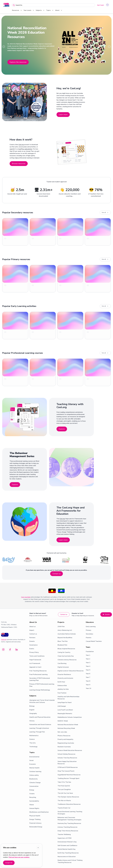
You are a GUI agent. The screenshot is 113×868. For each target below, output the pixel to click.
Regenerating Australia (66, 743)
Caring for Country (64, 652)
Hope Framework (35, 660)
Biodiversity (33, 779)
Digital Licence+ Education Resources (71, 671)
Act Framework (35, 663)
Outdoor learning (35, 772)
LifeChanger (62, 706)
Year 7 (88, 677)
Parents (89, 638)
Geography (33, 713)
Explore (62, 429)
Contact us (56, 574)
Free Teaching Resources (38, 671)
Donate (106, 614)
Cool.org (21, 145)
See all (105, 212)
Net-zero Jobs (62, 732)
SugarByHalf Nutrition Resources (69, 775)
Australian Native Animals (67, 634)
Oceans (32, 794)
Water (32, 805)
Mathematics (34, 736)
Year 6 (88, 674)
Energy (32, 790)
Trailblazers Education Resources (69, 804)
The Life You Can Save (65, 793)
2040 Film (61, 627)
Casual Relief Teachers (94, 641)
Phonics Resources (64, 736)
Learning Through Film (37, 732)
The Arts (32, 743)
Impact (32, 630)
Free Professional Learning (38, 674)
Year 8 (88, 681)
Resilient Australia (64, 747)
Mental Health (34, 768)
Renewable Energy (36, 827)
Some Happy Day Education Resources (67, 763)
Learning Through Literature (39, 728)
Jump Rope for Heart (65, 702)
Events (32, 649)
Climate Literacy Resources (67, 660)
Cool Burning (62, 663)
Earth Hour (61, 682)
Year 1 (88, 655)
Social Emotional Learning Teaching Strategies (70, 813)
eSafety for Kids (63, 689)
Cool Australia (26, 597)
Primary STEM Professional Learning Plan (42, 685)
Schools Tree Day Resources (67, 758)
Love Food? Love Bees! (65, 710)
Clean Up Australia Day (66, 656)
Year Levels (29, 10)
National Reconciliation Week (68, 725)
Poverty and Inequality (65, 739)
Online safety (34, 775)
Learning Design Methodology (40, 690)
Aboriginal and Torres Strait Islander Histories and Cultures (42, 701)
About (59, 10)
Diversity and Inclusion (65, 678)
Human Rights (34, 808)
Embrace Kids (62, 686)
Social (31, 760)
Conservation (34, 786)
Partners (32, 638)
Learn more (63, 115)
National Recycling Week (66, 728)
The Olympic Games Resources (68, 797)
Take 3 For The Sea (64, 782)
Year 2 (88, 659)
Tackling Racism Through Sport (69, 778)
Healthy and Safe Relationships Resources (69, 698)
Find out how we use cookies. (19, 857)
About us (32, 627)
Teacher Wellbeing (64, 834)
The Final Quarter (64, 786)
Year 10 (88, 688)
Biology (32, 706)
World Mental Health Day (67, 849)
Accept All (9, 863)
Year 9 (88, 685)
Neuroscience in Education (67, 857)
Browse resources (19, 164)
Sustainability (34, 801)
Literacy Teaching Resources (67, 827)
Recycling (33, 797)
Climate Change (35, 783)
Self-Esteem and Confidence (67, 846)
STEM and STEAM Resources (68, 767)
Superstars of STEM (64, 838)
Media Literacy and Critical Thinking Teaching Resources (70, 861)
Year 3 (88, 663)
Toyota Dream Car (64, 808)
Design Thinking (35, 819)
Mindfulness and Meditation (39, 812)
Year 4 (88, 666)
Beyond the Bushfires (65, 638)
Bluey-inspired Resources (66, 649)
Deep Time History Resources (68, 831)
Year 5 (88, 670)
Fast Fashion (62, 693)
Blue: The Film (63, 641)
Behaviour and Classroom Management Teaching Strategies (69, 819)
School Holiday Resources (66, 754)
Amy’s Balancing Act (65, 630)
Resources (17, 10)
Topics (50, 10)
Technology (33, 747)
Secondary (89, 634)
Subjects (40, 10)
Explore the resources (18, 62)
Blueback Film (62, 645)
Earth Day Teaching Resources (68, 853)
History (32, 721)
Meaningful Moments (65, 714)
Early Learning (91, 627)
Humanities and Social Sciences (40, 725)
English (32, 710)
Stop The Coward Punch (66, 771)
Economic (33, 764)
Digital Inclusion (63, 667)
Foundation (90, 652)
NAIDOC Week (63, 721)
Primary (88, 630)
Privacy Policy (34, 652)
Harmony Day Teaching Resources (69, 823)
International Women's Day (67, 842)
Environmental (34, 757)
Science (32, 739)
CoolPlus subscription (25, 149)
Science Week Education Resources (70, 750)
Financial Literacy (35, 823)
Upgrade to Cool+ (35, 667)
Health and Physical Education (40, 717)
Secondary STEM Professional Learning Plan (40, 679)
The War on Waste (64, 801)
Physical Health (35, 816)
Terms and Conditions (37, 656)
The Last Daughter (64, 789)
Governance (33, 645)
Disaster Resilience (64, 674)
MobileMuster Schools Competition (70, 717)
